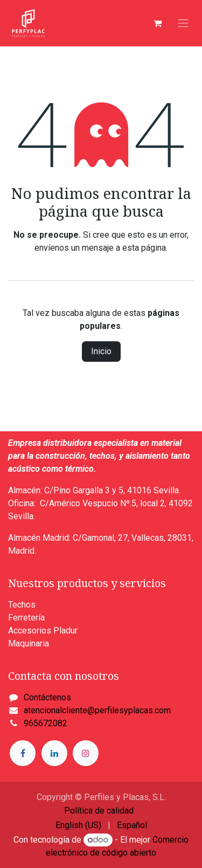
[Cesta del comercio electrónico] (157, 23)
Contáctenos (47, 697)
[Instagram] (86, 753)
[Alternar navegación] (183, 23)
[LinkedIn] (54, 753)
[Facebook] (23, 753)
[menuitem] (78, 825)
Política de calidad (99, 811)
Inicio (101, 351)
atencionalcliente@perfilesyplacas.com (97, 710)
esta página (144, 248)
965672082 (46, 723)
